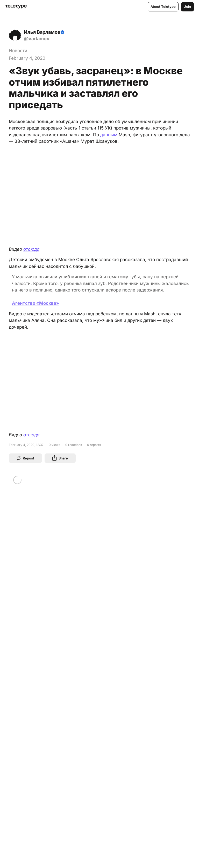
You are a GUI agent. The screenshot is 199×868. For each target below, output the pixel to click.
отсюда (31, 249)
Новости (18, 51)
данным (109, 135)
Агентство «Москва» (35, 303)
